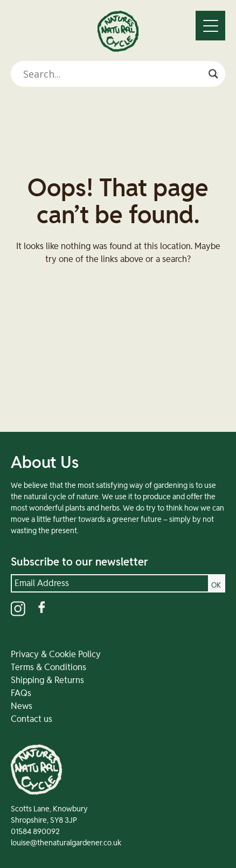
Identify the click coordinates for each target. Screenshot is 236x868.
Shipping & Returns (47, 680)
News (22, 706)
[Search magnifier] (213, 74)
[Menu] (210, 26)
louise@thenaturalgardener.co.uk (66, 843)
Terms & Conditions (48, 667)
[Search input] (113, 74)
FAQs (21, 693)
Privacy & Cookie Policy (56, 655)
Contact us (32, 719)
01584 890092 (35, 832)
